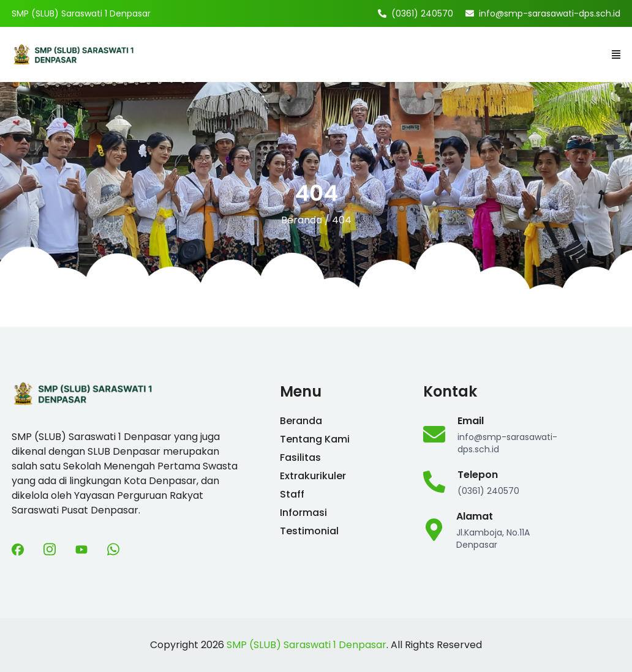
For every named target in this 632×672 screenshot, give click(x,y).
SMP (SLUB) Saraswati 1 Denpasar (307, 645)
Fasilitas (300, 457)
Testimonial (309, 531)
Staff (292, 494)
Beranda (302, 220)
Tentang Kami (315, 439)
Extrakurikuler (313, 476)
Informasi (303, 513)
